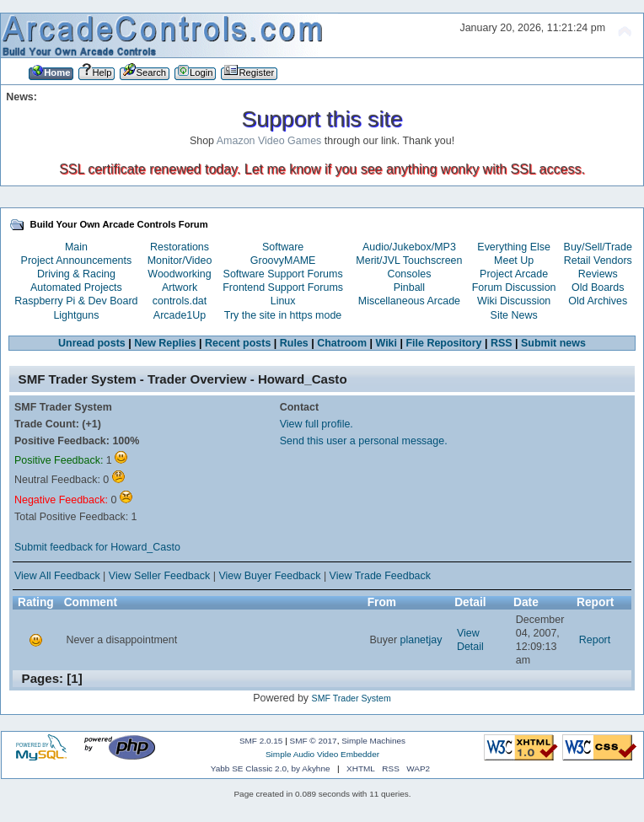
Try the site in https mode (283, 315)
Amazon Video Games (269, 141)
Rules (294, 343)
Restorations (180, 247)
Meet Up (514, 261)
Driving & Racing (76, 274)
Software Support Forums (283, 274)
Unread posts (92, 343)
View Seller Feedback (159, 576)
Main (76, 247)
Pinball (409, 287)
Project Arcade (514, 274)
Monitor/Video (180, 261)
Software (283, 247)
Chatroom (342, 343)
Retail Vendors (598, 261)
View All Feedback (57, 576)
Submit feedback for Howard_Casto (97, 547)
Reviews (598, 274)
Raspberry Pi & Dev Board (76, 301)
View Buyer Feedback (269, 576)
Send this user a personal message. (364, 441)
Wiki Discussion (514, 301)
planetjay (421, 640)
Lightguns (76, 315)
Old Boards (598, 287)
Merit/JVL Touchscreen (409, 261)
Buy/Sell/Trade (598, 247)
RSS (502, 343)
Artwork (180, 287)
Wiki (387, 343)
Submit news (553, 343)
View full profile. (317, 424)
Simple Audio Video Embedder (322, 754)
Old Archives (598, 301)
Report (595, 640)
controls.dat (180, 301)
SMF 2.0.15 (261, 741)
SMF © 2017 (314, 741)
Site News (514, 315)
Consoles (409, 274)
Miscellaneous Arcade (409, 301)
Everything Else (514, 247)
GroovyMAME (283, 261)
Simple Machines (373, 741)
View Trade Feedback (380, 576)
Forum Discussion (514, 287)
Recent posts (238, 343)
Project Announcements (77, 261)
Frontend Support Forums (283, 287)
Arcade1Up (180, 315)
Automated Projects (76, 287)
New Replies (165, 343)
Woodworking (179, 274)
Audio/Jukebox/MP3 (409, 247)
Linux (283, 301)
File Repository (443, 343)
